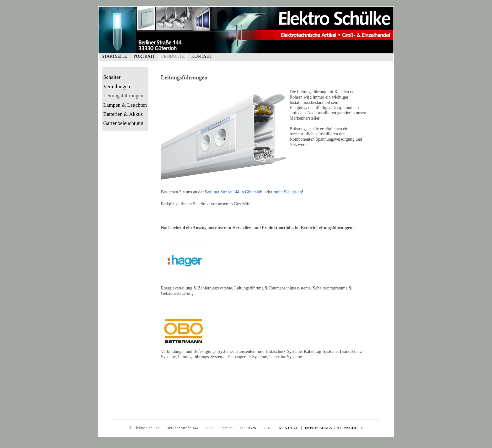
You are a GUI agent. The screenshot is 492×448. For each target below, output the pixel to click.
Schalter (112, 77)
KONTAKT (288, 428)
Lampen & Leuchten (125, 105)
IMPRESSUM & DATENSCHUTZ (334, 428)
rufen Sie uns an (288, 192)
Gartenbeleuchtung (123, 123)
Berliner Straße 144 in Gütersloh (234, 192)
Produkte (173, 56)
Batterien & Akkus (123, 114)
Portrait (144, 56)
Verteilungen (117, 86)
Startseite (114, 56)
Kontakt (202, 56)
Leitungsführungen (123, 96)
